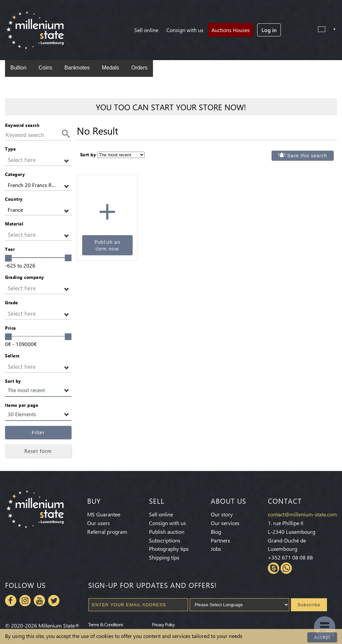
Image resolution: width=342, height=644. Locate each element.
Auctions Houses (231, 30)
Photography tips (169, 549)
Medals (111, 68)
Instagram (25, 601)
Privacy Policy (163, 624)
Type (10, 149)
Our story (222, 514)
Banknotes (77, 68)
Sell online (146, 30)
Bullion (18, 68)
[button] (38, 160)
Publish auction (167, 532)
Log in (269, 30)
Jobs (216, 549)
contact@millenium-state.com (302, 514)
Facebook (11, 601)
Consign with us (185, 30)
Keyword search (22, 125)
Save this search (307, 156)
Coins (45, 68)
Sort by (13, 381)
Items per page (22, 405)
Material (14, 224)
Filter (38, 432)
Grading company (25, 277)
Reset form (38, 451)
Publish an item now (107, 245)
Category (15, 174)
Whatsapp (286, 568)
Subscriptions (165, 540)
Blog (216, 532)
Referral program (107, 532)
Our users (99, 523)
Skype (274, 568)
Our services (225, 523)
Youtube (39, 601)
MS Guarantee (104, 514)
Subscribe (309, 605)
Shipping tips (164, 557)
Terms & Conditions (106, 624)
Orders (139, 68)
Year (10, 249)
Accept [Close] (322, 637)
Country (14, 199)
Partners (220, 540)
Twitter (54, 601)
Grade (12, 302)
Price (11, 328)
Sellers (12, 356)
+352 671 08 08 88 (290, 557)
